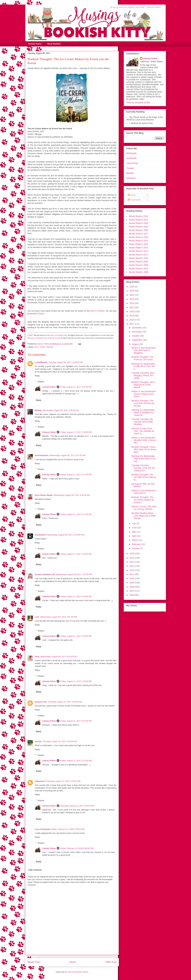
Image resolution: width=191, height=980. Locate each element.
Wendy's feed (55, 338)
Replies (41, 382)
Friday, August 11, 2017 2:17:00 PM (76, 475)
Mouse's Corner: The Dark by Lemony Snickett (144, 508)
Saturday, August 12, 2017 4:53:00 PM (63, 781)
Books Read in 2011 (139, 255)
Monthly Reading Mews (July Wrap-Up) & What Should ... (144, 516)
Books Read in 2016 (139, 237)
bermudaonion (42, 455)
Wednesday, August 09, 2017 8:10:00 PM (58, 657)
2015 (132, 558)
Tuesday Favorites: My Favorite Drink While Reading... (142, 422)
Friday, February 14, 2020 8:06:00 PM (77, 848)
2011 (132, 574)
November (137, 332)
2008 (132, 587)
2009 (132, 583)
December (137, 328)
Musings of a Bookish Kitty (57, 335)
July (134, 523)
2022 (132, 303)
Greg (37, 657)
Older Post (111, 962)
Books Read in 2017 (139, 234)
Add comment (35, 870)
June (135, 528)
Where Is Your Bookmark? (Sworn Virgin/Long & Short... (144, 394)
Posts (132, 195)
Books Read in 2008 (139, 265)
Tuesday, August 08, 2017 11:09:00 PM (66, 362)
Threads (130, 168)
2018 (132, 320)
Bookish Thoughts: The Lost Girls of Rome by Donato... (143, 403)
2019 (132, 316)
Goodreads (131, 158)
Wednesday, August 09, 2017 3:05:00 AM (61, 410)
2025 (132, 291)
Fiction (43, 347)
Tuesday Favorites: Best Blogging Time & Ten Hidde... (143, 375)
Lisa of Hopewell (43, 829)
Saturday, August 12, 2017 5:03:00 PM (77, 806)
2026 (132, 287)
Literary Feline (49, 387)
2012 (132, 570)
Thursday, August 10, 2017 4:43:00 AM (60, 741)
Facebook (131, 178)
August (136, 344)
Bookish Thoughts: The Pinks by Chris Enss (142, 358)
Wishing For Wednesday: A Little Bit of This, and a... (143, 366)
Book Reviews (54, 44)
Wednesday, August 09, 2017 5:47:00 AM (67, 455)
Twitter (41, 314)
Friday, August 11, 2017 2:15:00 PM (76, 432)
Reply (37, 376)
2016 (132, 554)
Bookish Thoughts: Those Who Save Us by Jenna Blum (144, 450)
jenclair (38, 741)
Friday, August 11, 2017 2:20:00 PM (76, 636)
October (136, 336)
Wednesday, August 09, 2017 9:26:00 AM (72, 495)
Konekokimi (40, 535)
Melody (38, 410)
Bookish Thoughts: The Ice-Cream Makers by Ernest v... (143, 500)
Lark (37, 617)
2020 (132, 312)
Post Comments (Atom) (78, 972)
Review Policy (35, 44)
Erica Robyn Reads (44, 495)
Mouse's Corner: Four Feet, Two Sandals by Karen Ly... (143, 431)
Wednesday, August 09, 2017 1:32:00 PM (74, 574)
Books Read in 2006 (139, 272)
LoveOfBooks (41, 362)
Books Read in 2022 (139, 216)
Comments (134, 200)
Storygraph (131, 153)
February (136, 544)
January (136, 548)
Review (50, 347)
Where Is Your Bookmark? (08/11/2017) (144, 492)
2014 (132, 562)
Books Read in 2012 (139, 251)
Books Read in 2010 (139, 258)
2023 (132, 299)
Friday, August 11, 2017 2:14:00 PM (76, 387)
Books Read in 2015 (139, 241)
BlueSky (130, 173)
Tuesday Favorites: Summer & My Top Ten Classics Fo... (143, 468)
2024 (132, 295)
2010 (132, 578)
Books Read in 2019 (139, 227)
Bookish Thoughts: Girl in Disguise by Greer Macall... (143, 385)
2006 (132, 595)
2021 (132, 307)
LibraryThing (132, 163)
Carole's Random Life (45, 574)
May (134, 532)
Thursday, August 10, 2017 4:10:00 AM (65, 702)
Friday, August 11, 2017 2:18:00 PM (76, 554)
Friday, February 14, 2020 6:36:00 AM (68, 829)
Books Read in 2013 (139, 248)
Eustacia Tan (41, 702)
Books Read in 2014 (139, 244)
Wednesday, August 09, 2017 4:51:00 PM (59, 617)
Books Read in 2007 (139, 269)
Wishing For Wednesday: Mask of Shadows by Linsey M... (143, 412)
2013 (132, 566)
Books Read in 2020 (139, 223)
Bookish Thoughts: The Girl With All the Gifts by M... (144, 477)
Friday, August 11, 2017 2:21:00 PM (76, 721)
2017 (37, 347)
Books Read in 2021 (139, 220)
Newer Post (34, 962)
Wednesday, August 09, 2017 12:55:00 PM (66, 535)
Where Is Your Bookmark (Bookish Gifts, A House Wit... (144, 440)
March (135, 540)
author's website (97, 311)
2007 (132, 591)
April (134, 536)
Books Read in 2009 (139, 262)
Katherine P (40, 781)
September (137, 340)
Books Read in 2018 (139, 230)
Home (73, 962)
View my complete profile (138, 102)
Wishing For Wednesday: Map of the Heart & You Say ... (144, 459)
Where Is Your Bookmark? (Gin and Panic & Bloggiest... (144, 350)
